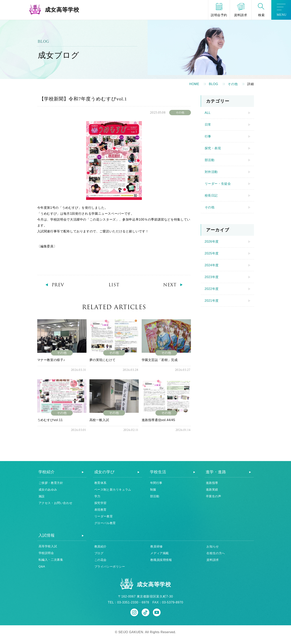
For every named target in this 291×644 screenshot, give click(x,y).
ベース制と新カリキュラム (113, 489)
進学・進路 (216, 472)
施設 (42, 496)
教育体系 (100, 483)
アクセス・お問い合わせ (56, 503)
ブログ (99, 553)
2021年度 (212, 301)
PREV (58, 285)
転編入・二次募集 (51, 560)
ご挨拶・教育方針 (51, 483)
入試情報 (47, 535)
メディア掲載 (160, 553)
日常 (208, 125)
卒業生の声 (214, 496)
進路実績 (212, 489)
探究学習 (100, 503)
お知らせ (213, 546)
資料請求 (213, 560)
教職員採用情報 (161, 560)
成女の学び (104, 472)
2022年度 (212, 289)
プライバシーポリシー (110, 567)
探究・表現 (213, 148)
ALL (208, 113)
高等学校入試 (48, 546)
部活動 (210, 160)
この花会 (100, 560)
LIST (114, 285)
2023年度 (212, 277)
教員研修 (156, 546)
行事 (208, 136)
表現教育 (100, 510)
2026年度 (212, 242)
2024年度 (212, 265)
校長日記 (211, 195)
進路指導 (212, 483)
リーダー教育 (104, 516)
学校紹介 (47, 472)
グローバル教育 (105, 523)
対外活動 (211, 172)
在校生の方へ (216, 553)
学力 (97, 496)
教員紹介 (100, 546)
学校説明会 (46, 553)
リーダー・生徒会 (218, 184)
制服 (153, 489)
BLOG (213, 84)
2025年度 (212, 253)
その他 (233, 84)
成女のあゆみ (48, 489)
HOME (194, 84)
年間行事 (156, 483)
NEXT (170, 285)
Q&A (42, 566)
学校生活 (158, 472)
